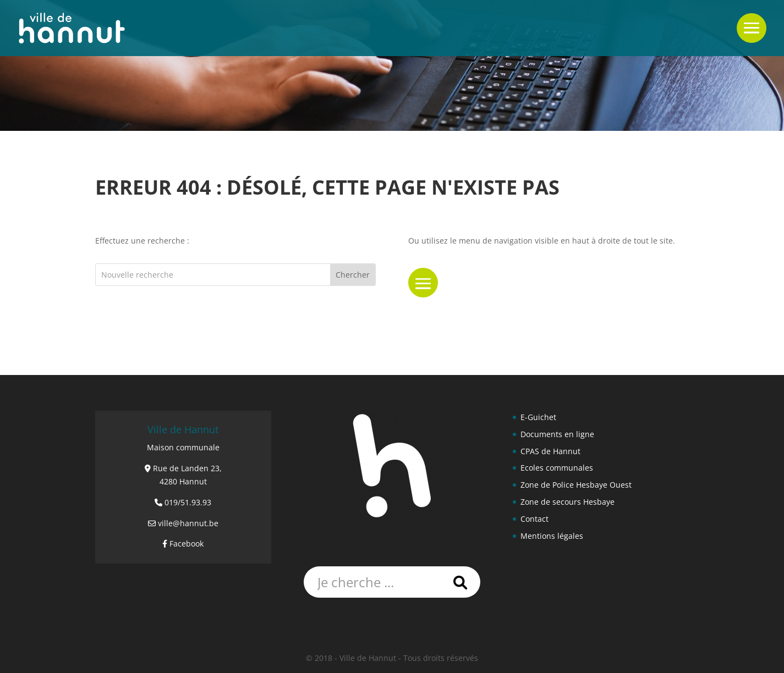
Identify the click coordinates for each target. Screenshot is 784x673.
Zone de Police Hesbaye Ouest (576, 485)
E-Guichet (538, 417)
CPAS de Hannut (550, 451)
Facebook (187, 544)
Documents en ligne (557, 434)
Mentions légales (552, 536)
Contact (534, 519)
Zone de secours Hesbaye (568, 502)
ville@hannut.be (188, 523)
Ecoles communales (557, 468)
